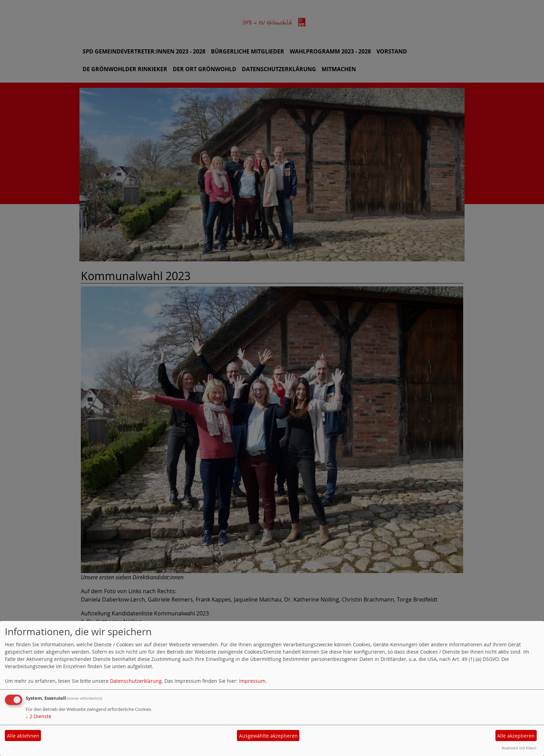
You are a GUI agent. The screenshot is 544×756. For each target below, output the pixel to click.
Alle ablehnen (23, 736)
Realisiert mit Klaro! (519, 748)
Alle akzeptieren (516, 736)
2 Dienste (39, 716)
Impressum (252, 681)
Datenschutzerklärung (136, 681)
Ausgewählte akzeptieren (268, 736)
